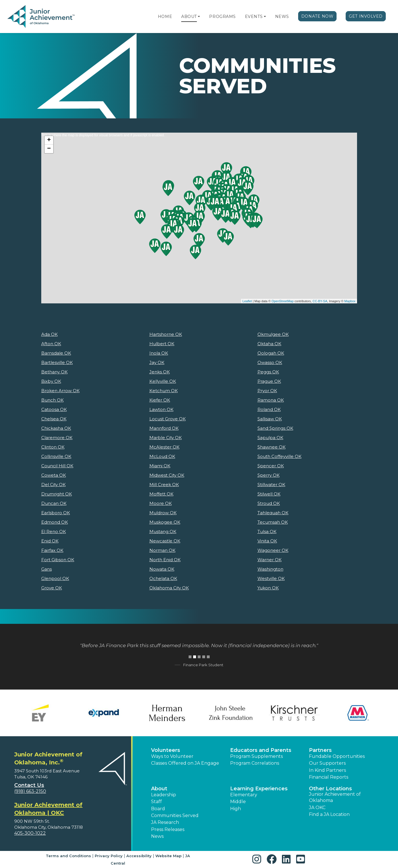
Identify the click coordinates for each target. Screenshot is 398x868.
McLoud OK (162, 456)
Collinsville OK (56, 456)
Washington (270, 569)
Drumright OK (57, 494)
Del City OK (53, 485)
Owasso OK (270, 362)
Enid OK (50, 541)
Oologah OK (271, 353)
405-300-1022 (30, 833)
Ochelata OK (163, 578)
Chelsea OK (54, 419)
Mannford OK (164, 428)
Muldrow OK (163, 513)
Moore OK (161, 503)
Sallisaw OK (270, 419)
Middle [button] (238, 802)
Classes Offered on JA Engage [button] (185, 763)
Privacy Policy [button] (109, 856)
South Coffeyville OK (280, 456)
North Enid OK (165, 560)
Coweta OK (54, 475)
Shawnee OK (272, 447)
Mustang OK (163, 531)
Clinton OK (53, 447)
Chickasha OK (56, 428)
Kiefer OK (160, 400)
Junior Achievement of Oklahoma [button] (335, 797)
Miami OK (160, 466)
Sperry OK (269, 475)
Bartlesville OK (57, 362)
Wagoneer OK (273, 550)
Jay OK (157, 362)
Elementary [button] (244, 795)
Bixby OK (51, 381)
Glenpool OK (55, 578)
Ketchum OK (164, 391)
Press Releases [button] (168, 829)
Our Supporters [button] (327, 763)
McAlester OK (164, 447)
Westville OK (271, 578)
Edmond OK (55, 522)
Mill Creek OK (164, 485)
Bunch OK (52, 400)
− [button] (49, 149)
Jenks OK (160, 372)
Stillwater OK (271, 485)
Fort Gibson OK (58, 560)
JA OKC (317, 808)
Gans (47, 569)
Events (254, 17)
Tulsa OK (267, 531)
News (282, 17)
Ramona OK (271, 400)
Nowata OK (162, 569)
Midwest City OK (167, 475)
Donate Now (317, 16)
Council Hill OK (57, 466)
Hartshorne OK (166, 334)
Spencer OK (271, 466)
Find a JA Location (329, 814)
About (189, 17)
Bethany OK (54, 372)
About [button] (159, 789)
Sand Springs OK (275, 428)
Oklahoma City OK (169, 588)
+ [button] (49, 140)
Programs (222, 17)
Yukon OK (268, 588)
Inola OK (159, 353)
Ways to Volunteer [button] (172, 756)
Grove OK (52, 588)
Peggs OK (268, 372)
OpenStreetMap (282, 301)
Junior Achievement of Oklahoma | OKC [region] (48, 809)
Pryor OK (267, 391)
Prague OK (269, 381)
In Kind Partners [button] (327, 770)
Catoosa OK (54, 409)
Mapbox (350, 301)
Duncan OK (54, 503)
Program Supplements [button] (256, 756)
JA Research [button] (165, 822)
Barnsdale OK (56, 353)
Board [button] (158, 809)
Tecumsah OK (273, 522)
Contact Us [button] (29, 785)
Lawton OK (161, 409)
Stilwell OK (269, 494)
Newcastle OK (165, 541)
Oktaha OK (269, 344)
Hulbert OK (162, 344)
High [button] (236, 809)
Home (165, 17)
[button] (199, 17)
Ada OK (50, 334)
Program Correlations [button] (255, 763)
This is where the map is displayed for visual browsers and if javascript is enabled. (198, 218)
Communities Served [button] (175, 815)
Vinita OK (267, 541)
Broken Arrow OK (60, 391)
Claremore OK (57, 438)
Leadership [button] (164, 795)
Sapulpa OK (270, 438)
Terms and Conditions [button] (68, 856)
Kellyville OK (163, 381)
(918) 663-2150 (30, 791)
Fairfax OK (52, 550)
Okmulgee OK (273, 334)
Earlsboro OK (56, 513)
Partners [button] (320, 750)
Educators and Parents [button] (261, 750)
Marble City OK (166, 438)
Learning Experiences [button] (259, 789)
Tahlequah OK (273, 513)
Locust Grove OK (168, 419)
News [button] (157, 836)
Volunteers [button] (166, 750)
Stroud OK (269, 503)
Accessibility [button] (139, 856)
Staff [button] (156, 802)
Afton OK (51, 344)
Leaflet (247, 301)
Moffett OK (161, 494)
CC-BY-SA (320, 301)
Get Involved (366, 16)
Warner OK (270, 560)
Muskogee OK (165, 522)
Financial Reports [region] (329, 777)
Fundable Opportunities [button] (337, 756)
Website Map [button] (168, 856)
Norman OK (162, 550)
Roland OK (269, 409)
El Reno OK (54, 531)
